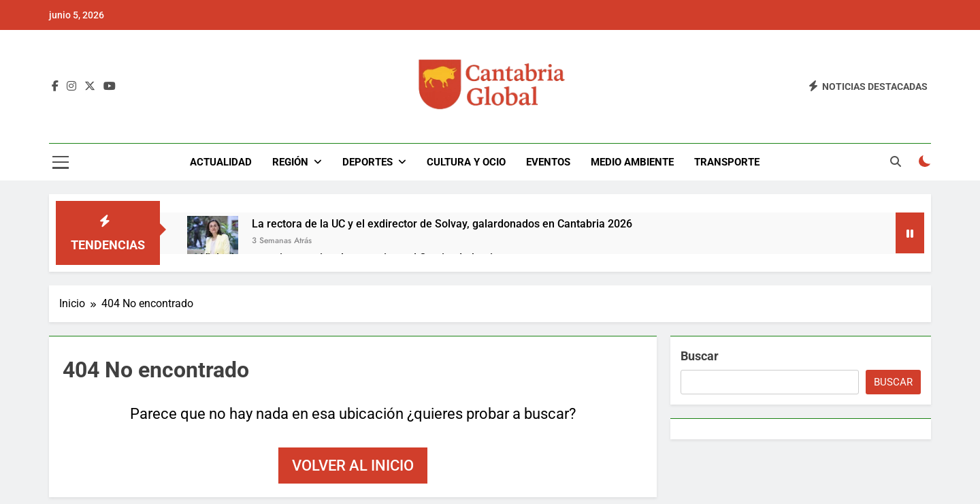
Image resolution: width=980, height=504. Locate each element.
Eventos (548, 162)
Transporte (727, 162)
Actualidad (221, 162)
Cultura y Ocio (466, 162)
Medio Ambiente (632, 162)
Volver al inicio (353, 466)
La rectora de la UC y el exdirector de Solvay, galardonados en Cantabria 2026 (442, 224)
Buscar (700, 356)
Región (290, 162)
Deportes (367, 162)
